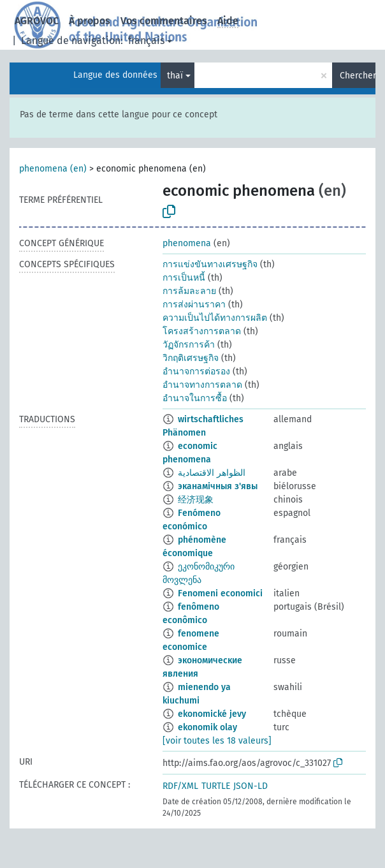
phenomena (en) (53, 169)
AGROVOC (37, 21)
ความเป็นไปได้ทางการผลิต (215, 318)
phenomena (187, 243)
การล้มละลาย (189, 291)
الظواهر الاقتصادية (212, 473)
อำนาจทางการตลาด (202, 385)
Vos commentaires (164, 21)
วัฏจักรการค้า (189, 345)
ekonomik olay (207, 727)
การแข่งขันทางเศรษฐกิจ (210, 264)
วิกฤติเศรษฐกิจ (191, 358)
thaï (175, 76)
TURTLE (216, 786)
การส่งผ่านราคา (194, 305)
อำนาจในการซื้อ (195, 398)
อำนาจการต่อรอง (196, 371)
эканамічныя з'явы (218, 486)
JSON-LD (251, 786)
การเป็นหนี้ (184, 278)
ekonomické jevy (212, 714)
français (146, 40)
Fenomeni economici (220, 593)
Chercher (358, 76)
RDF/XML (180, 786)
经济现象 (196, 500)
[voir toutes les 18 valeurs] (217, 741)
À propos (90, 21)
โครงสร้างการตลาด (202, 331)
